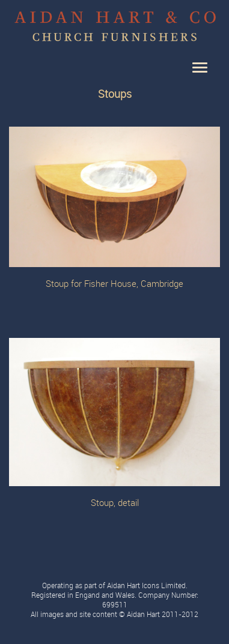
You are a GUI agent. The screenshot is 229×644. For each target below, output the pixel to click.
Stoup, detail (115, 503)
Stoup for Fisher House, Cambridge (114, 284)
